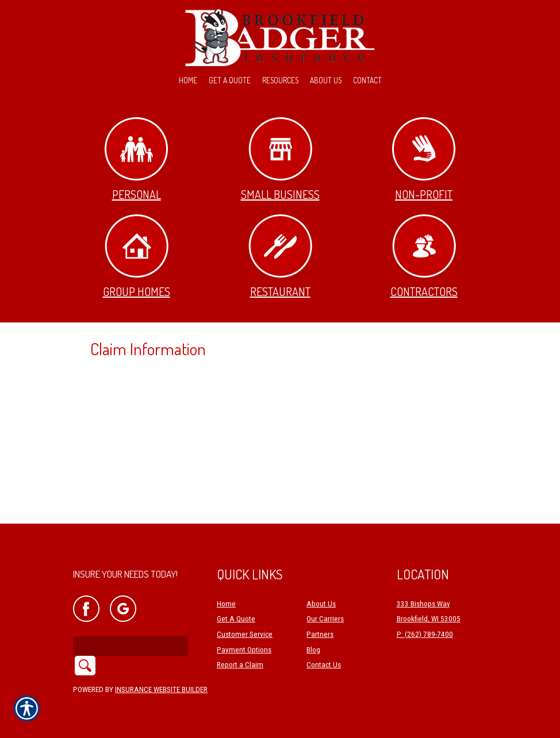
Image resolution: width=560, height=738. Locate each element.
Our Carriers (325, 619)
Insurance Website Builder (161, 689)
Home (226, 604)
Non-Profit (424, 159)
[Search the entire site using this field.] (131, 646)
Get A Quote (236, 619)
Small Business (280, 159)
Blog (313, 650)
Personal (136, 159)
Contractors (424, 257)
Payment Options (244, 650)
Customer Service (245, 634)
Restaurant (280, 257)
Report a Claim (240, 665)
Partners (320, 634)
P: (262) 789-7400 (425, 634)
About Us (321, 604)
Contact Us (324, 665)
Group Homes (137, 257)
